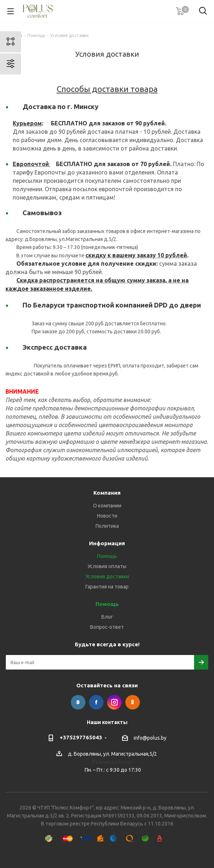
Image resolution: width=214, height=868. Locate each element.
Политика (107, 526)
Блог (107, 617)
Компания (107, 493)
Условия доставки (107, 576)
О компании (107, 506)
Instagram (114, 702)
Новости (107, 516)
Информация (107, 543)
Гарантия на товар (107, 587)
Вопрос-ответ (107, 627)
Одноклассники (133, 702)
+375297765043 (81, 737)
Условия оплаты (107, 566)
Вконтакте (78, 702)
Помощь (107, 556)
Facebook (96, 702)
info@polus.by (150, 738)
